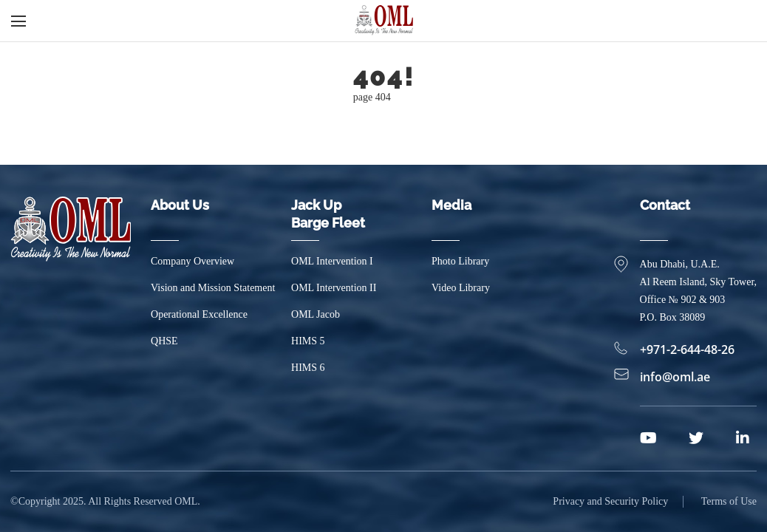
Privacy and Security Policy (610, 501)
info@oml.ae (675, 377)
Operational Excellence (199, 314)
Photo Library (460, 261)
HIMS (308, 341)
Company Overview (192, 261)
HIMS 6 (308, 368)
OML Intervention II (334, 288)
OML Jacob (316, 314)
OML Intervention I (332, 261)
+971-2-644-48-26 (687, 349)
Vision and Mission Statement (213, 288)
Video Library (461, 288)
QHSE (164, 341)
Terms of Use (729, 501)
